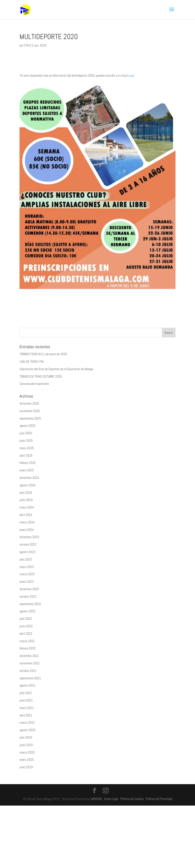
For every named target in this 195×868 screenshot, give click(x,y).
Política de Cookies (132, 799)
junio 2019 (26, 767)
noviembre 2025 (30, 411)
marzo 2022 (27, 641)
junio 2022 (26, 626)
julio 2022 (26, 619)
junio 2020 (26, 745)
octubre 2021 (28, 671)
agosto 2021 (27, 685)
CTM (27, 45)
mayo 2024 (27, 507)
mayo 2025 (27, 448)
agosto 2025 (27, 426)
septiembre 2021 (30, 678)
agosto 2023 (27, 552)
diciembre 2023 (29, 537)
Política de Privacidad (159, 799)
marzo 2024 (27, 522)
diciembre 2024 (29, 478)
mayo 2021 (27, 708)
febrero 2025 (28, 463)
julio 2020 (26, 737)
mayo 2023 (27, 567)
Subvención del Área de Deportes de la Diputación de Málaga (56, 369)
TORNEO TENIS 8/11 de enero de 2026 (43, 354)
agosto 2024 (27, 485)
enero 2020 (27, 760)
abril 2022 (26, 634)
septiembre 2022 (30, 604)
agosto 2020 (27, 730)
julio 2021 (26, 693)
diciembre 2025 (29, 403)
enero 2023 (27, 581)
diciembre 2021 (29, 656)
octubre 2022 (28, 596)
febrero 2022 (28, 648)
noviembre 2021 (30, 663)
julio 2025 (26, 433)
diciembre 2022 (29, 589)
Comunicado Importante (34, 384)
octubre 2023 (28, 544)
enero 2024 (27, 530)
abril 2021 (26, 715)
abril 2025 (26, 455)
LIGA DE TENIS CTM (32, 361)
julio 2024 (26, 493)
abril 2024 (26, 515)
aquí (132, 75)
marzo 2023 (27, 574)
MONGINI (96, 799)
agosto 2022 (27, 611)
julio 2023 (26, 559)
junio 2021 (26, 700)
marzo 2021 (27, 722)
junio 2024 (26, 500)
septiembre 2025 (30, 418)
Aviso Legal (111, 799)
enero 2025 (27, 470)
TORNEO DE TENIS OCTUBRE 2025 (41, 376)
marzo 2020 (27, 752)
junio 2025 (26, 441)
